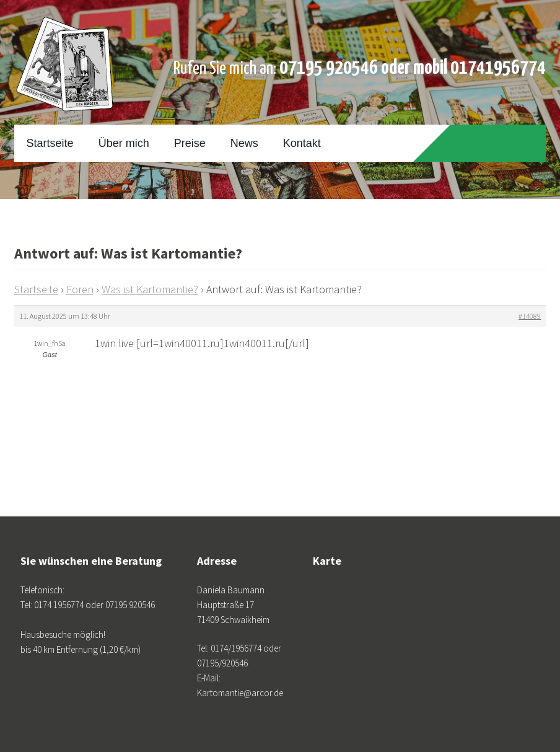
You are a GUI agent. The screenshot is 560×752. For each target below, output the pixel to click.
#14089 (530, 316)
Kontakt (302, 143)
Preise (190, 143)
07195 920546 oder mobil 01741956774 (413, 68)
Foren (80, 289)
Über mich (124, 143)
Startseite (50, 143)
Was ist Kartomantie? (150, 289)
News (244, 143)
